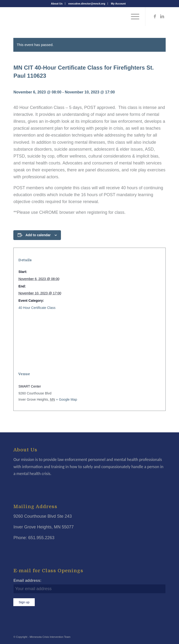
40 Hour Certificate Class (37, 308)
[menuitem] (57, 4)
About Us (57, 4)
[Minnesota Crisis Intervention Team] (74, 16)
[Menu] (133, 16)
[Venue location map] (89, 341)
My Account (118, 4)
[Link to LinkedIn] (162, 16)
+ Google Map (66, 399)
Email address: (27, 580)
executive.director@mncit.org (87, 4)
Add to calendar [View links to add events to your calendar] (38, 235)
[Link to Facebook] (155, 16)
